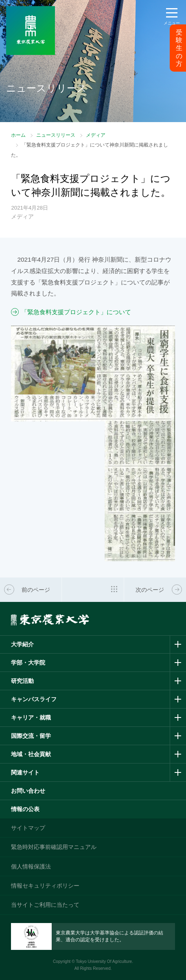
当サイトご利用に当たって (45, 905)
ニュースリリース (56, 135)
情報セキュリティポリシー (45, 886)
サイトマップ (28, 828)
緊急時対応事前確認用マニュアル (54, 847)
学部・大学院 (28, 663)
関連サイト (25, 772)
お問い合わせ (28, 791)
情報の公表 (25, 809)
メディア (96, 135)
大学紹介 (22, 644)
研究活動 (22, 681)
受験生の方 (179, 48)
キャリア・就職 (31, 717)
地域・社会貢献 (31, 754)
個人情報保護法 (31, 866)
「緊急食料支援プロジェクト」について (76, 312)
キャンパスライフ (34, 699)
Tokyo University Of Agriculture (104, 961)
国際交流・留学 (31, 736)
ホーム (18, 135)
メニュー (172, 23)
